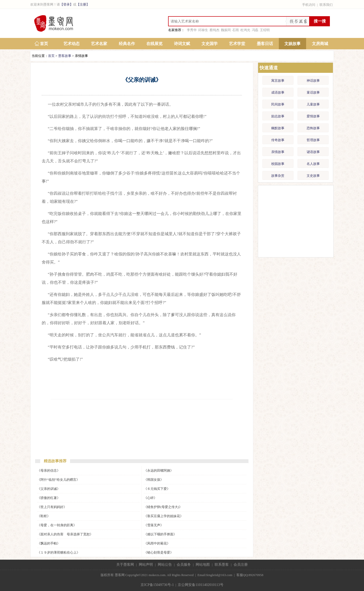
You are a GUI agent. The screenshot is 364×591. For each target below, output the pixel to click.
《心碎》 (150, 498)
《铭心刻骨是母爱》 (159, 552)
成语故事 (278, 92)
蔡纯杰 (214, 30)
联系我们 (326, 5)
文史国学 (210, 44)
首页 (44, 44)
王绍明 (265, 30)
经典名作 (127, 44)
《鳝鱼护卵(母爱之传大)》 (163, 507)
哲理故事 (313, 140)
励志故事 (278, 116)
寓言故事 (278, 81)
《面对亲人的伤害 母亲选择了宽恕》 (65, 534)
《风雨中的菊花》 (157, 543)
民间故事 (278, 104)
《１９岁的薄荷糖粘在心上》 (59, 552)
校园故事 (278, 164)
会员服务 (184, 565)
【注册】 (83, 4)
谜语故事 (313, 152)
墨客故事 (65, 56)
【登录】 (66, 4)
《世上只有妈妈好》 (52, 507)
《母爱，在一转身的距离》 (57, 525)
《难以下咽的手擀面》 (160, 534)
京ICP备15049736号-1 (157, 585)
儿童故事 (313, 104)
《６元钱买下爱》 (157, 489)
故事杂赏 (278, 176)
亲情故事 (278, 152)
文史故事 (313, 176)
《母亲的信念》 (49, 470)
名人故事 (313, 164)
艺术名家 (99, 44)
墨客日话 (265, 44)
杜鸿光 (245, 30)
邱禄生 (203, 30)
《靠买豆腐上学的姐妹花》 (164, 516)
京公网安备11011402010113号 (200, 585)
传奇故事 (278, 140)
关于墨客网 (125, 565)
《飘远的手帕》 (49, 543)
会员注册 (241, 565)
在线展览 (154, 44)
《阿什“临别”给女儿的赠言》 (58, 480)
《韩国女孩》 (154, 480)
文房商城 (320, 44)
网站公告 (165, 565)
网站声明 (146, 565)
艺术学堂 (237, 44)
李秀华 (192, 30)
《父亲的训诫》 (49, 489)
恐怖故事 (313, 128)
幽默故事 (278, 128)
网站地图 (203, 565)
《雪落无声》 (154, 525)
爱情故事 (313, 116)
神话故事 (313, 81)
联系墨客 (222, 565)
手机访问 (309, 5)
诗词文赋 (182, 44)
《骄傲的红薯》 (49, 498)
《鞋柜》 (44, 516)
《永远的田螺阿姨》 (159, 470)
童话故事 (313, 92)
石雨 (236, 30)
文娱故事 (292, 44)
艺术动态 (72, 44)
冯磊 (255, 30)
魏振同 (226, 30)
